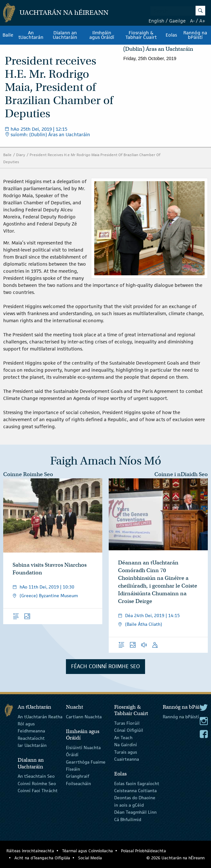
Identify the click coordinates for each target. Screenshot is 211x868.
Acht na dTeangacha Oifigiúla (42, 858)
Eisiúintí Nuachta (83, 748)
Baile (8, 35)
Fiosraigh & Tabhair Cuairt (141, 35)
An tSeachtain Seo (36, 776)
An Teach (123, 738)
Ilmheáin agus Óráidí (102, 35)
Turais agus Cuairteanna (127, 755)
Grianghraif (78, 776)
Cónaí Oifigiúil (129, 730)
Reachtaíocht (31, 738)
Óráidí (72, 755)
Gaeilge (177, 21)
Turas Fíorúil (127, 723)
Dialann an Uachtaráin (65, 35)
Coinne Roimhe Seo (28, 474)
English (156, 21)
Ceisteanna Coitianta (135, 791)
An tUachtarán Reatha (40, 716)
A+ (202, 21)
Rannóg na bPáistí (195, 35)
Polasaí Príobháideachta (143, 851)
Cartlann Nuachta (84, 716)
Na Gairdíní (126, 745)
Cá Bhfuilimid (128, 819)
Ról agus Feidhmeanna (31, 727)
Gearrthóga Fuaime (86, 762)
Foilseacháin (78, 783)
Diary (21, 155)
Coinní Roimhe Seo (37, 783)
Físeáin (73, 769)
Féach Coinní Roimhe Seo (105, 666)
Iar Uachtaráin (32, 745)
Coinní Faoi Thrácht (38, 791)
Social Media (90, 858)
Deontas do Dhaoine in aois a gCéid (135, 801)
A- (192, 21)
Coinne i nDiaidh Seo (181, 474)
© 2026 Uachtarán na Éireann (175, 858)
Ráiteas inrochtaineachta (30, 851)
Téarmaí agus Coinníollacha (87, 851)
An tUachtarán (31, 35)
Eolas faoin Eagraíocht (137, 783)
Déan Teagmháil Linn (135, 812)
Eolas (171, 35)
